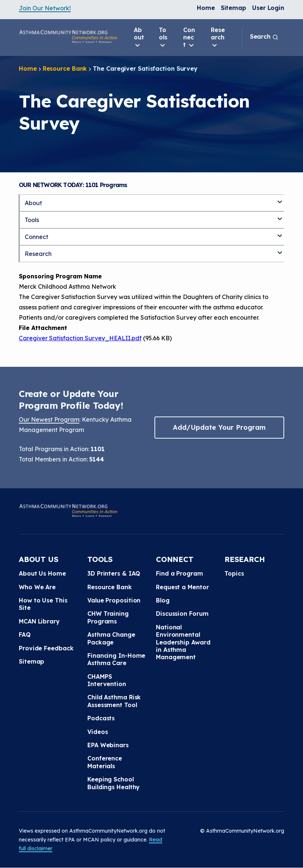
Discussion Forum (182, 614)
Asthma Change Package (111, 638)
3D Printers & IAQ (114, 573)
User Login (268, 8)
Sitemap (234, 8)
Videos (97, 732)
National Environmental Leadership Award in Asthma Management (183, 642)
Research (218, 38)
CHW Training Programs (108, 617)
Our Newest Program (49, 419)
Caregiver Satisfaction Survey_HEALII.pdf (80, 338)
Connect (189, 38)
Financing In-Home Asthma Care (116, 659)
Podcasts (101, 718)
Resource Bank (65, 68)
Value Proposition (114, 600)
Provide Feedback (46, 648)
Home (206, 8)
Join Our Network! (45, 8)
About (139, 38)
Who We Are (37, 587)
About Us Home (42, 573)
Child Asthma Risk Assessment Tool (114, 701)
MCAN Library (39, 621)
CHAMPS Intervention (107, 680)
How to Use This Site (43, 604)
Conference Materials (105, 762)
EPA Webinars (108, 745)
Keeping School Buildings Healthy (114, 783)
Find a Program (180, 573)
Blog (163, 600)
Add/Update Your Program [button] (219, 427)
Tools (163, 38)
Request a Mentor (182, 587)
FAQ (25, 635)
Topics (234, 573)
